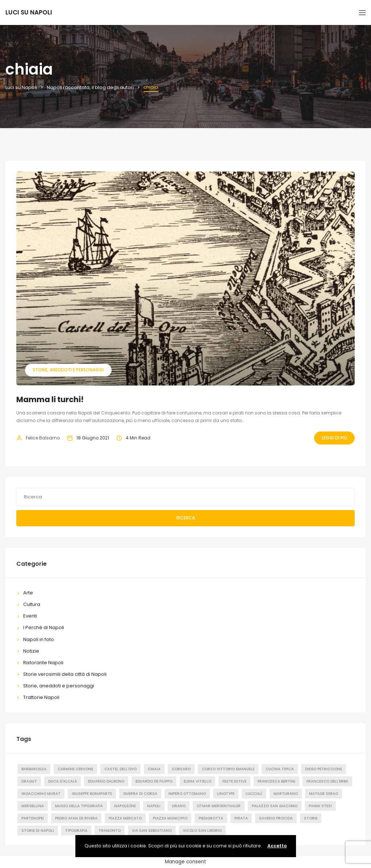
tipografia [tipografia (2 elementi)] (76, 831)
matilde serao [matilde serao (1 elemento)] (324, 794)
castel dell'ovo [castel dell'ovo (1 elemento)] (120, 769)
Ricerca (186, 518)
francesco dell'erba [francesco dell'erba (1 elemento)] (327, 781)
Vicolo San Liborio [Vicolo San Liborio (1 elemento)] (202, 831)
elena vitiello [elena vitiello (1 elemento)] (197, 781)
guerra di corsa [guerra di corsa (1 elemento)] (140, 794)
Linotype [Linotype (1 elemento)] (226, 794)
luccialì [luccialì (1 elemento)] (254, 794)
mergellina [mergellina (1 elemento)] (33, 806)
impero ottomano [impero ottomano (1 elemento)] (187, 794)
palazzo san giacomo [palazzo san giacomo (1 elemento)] (275, 806)
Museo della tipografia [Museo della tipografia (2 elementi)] (79, 806)
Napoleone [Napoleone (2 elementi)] (125, 806)
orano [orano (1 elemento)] (179, 806)
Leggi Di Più (334, 438)
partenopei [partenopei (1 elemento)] (33, 818)
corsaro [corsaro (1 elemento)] (181, 769)
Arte (28, 593)
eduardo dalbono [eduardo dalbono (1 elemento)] (106, 781)
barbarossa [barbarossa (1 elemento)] (34, 769)
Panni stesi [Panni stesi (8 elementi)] (320, 806)
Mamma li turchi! (50, 399)
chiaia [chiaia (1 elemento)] (154, 769)
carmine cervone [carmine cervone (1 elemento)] (75, 769)
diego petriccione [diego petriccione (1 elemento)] (324, 769)
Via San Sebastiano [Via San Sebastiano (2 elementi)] (152, 831)
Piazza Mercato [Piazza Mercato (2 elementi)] (125, 818)
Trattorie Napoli (41, 697)
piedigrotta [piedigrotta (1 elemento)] (211, 818)
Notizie (31, 651)
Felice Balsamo (43, 438)
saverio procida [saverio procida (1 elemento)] (276, 818)
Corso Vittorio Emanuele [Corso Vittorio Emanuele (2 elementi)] (228, 769)
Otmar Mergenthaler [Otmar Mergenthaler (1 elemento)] (219, 806)
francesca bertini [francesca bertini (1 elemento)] (276, 781)
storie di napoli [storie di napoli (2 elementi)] (38, 831)
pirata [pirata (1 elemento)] (241, 818)
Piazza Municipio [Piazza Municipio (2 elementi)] (170, 818)
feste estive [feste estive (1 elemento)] (234, 781)
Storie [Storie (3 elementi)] (311, 818)
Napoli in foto (39, 639)
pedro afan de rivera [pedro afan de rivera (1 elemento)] (76, 818)
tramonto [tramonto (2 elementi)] (110, 831)
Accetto (277, 846)
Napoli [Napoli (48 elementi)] (154, 806)
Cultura (32, 604)
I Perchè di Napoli (44, 627)
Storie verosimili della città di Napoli (65, 674)
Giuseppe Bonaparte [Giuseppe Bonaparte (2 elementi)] (92, 794)
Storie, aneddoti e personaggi (68, 370)
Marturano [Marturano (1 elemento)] (286, 794)
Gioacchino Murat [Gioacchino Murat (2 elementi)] (41, 794)
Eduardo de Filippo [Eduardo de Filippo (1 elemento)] (154, 781)
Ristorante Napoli (43, 663)
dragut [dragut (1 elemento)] (29, 781)
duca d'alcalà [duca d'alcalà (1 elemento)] (62, 781)
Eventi (30, 616)
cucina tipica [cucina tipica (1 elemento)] (280, 769)
